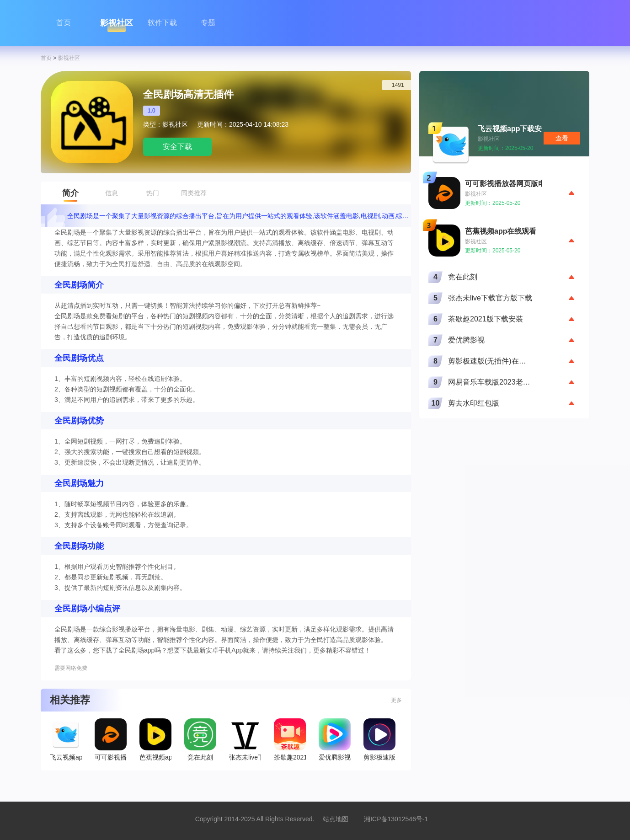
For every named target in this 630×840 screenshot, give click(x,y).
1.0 (152, 111)
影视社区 (117, 23)
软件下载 (162, 23)
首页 (64, 23)
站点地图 (336, 819)
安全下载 (177, 147)
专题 (208, 23)
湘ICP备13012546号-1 (396, 819)
